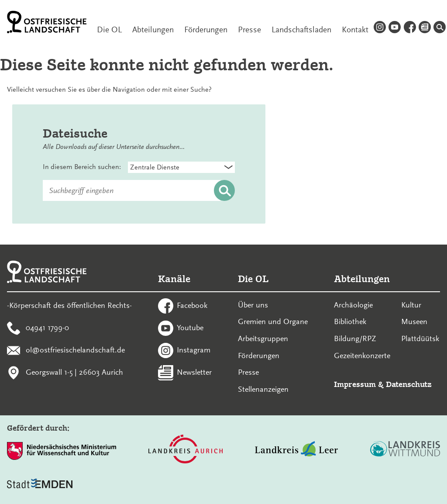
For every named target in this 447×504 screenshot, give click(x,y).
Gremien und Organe (273, 321)
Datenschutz (409, 384)
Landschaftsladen (301, 30)
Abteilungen (153, 30)
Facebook (192, 305)
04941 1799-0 (47, 328)
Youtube (190, 328)
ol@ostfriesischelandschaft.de (75, 349)
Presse (249, 30)
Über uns (253, 305)
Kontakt (355, 30)
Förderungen (206, 30)
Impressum (355, 384)
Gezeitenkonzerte (362, 356)
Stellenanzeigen (263, 389)
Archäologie (353, 305)
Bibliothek (350, 321)
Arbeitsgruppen (263, 338)
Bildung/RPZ (355, 338)
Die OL (109, 30)
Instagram (194, 349)
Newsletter (194, 372)
